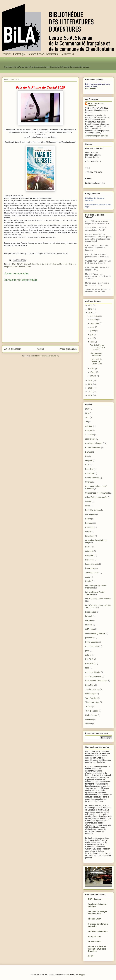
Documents (90, 514)
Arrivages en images (94, 443)
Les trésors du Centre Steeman (98, 599)
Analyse (89, 430)
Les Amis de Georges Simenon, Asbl (98, 913)
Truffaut (88, 707)
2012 (91, 388)
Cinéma (88, 482)
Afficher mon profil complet (96, 136)
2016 (91, 309)
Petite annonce (92, 642)
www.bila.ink (91, 89)
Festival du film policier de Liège (63, 264)
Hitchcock (89, 560)
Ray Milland (90, 663)
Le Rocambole (95, 942)
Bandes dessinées (93, 448)
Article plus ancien (68, 349)
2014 (91, 380)
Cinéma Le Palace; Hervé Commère (35, 264)
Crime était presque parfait (96, 497)
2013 (91, 384)
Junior (88, 577)
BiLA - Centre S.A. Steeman (96, 105)
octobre (94, 320)
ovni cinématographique (95, 633)
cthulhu (88, 501)
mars (93, 368)
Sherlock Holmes (92, 689)
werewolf (89, 720)
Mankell (88, 620)
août (92, 327)
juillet (93, 331)
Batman (88, 452)
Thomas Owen (95, 919)
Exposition (90, 527)
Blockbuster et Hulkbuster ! (96, 354)
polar (87, 651)
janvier (93, 376)
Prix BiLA (89, 659)
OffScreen (89, 629)
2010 (91, 395)
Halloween (90, 555)
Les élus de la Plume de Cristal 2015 (96, 362)
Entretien (89, 523)
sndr (68, 975)
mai (92, 338)
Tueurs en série (92, 711)
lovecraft (89, 616)
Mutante (89, 625)
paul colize (90, 638)
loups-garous (91, 612)
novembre (95, 316)
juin (92, 334)
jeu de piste (90, 568)
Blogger (82, 975)
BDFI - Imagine (95, 899)
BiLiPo (91, 956)
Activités (89, 426)
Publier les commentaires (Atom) (46, 356)
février (93, 372)
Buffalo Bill (90, 473)
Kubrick (88, 581)
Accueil (40, 349)
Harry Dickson (94, 936)
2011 (91, 392)
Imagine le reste (11, 267)
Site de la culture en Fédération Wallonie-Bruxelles (97, 949)
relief (87, 668)
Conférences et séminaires (97, 493)
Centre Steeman (92, 478)
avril (92, 342)
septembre (95, 323)
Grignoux (89, 551)
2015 (14, 264)
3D (86, 422)
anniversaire (90, 439)
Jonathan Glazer (92, 573)
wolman (88, 724)
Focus (88, 547)
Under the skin (91, 715)
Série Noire (90, 685)
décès (88, 506)
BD (87, 456)
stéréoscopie (91, 694)
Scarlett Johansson (93, 676)
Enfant (88, 519)
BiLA (18, 264)
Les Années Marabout (98, 931)
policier (88, 655)
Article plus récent (13, 349)
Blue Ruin (89, 469)
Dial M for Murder (93, 510)
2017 (91, 305)
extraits (88, 532)
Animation (89, 435)
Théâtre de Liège (92, 702)
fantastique (90, 536)
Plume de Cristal (24, 267)
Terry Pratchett (91, 698)
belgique (89, 460)
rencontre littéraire (93, 672)
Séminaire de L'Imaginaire (96, 681)
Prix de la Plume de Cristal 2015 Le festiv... (97, 347)
